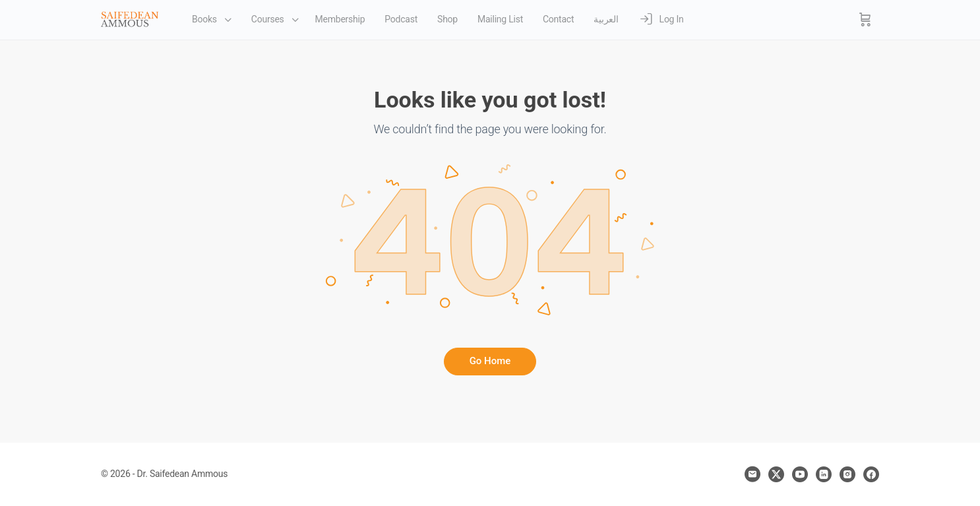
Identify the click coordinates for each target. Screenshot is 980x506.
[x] (776, 474)
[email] (752, 474)
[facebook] (871, 474)
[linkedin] (824, 474)
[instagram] (847, 474)
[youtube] (800, 474)
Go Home (490, 361)
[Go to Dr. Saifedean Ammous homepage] (130, 18)
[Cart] (865, 20)
